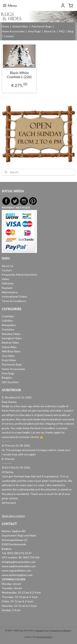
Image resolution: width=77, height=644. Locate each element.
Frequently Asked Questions (19, 275)
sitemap (40, 630)
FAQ (62, 31)
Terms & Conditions (14, 301)
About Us (50, 31)
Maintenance (10, 292)
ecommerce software (60, 630)
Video (5, 279)
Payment (7, 288)
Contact (9, 36)
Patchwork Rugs (42, 26)
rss (47, 630)
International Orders (14, 296)
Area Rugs (34, 31)
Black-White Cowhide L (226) (19, 75)
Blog (71, 31)
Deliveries (8, 283)
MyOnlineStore (45, 637)
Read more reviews (13, 516)
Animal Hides (20, 26)
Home (5, 26)
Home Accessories (13, 31)
